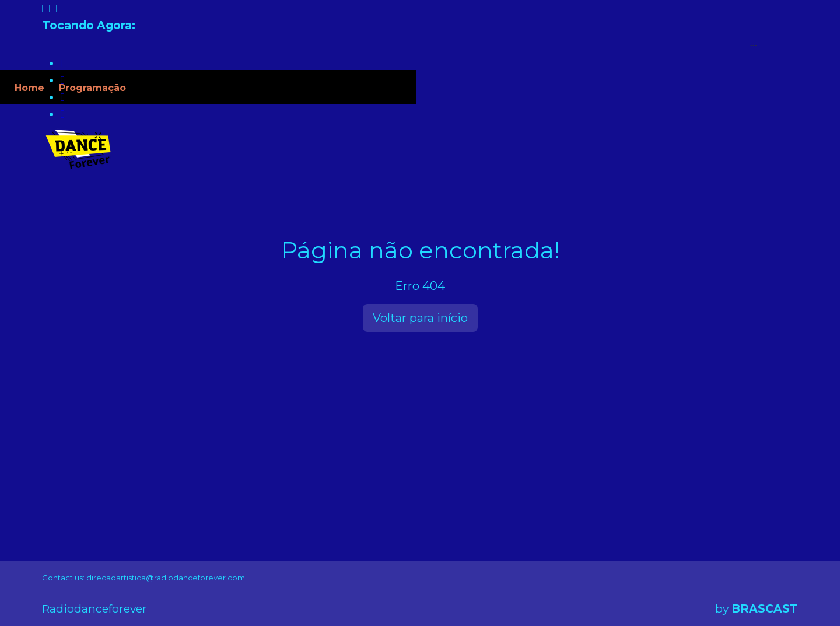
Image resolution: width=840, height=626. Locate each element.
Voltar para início (420, 318)
